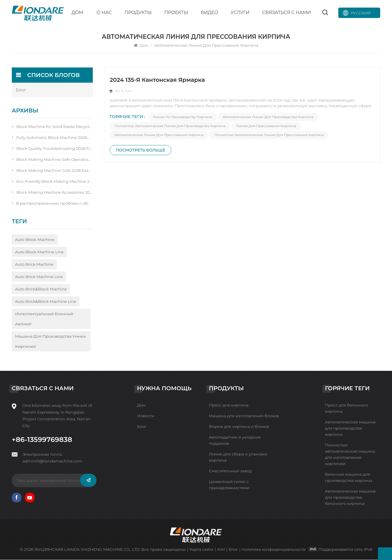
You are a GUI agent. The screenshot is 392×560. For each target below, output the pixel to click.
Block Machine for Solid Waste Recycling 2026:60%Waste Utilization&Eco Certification (52, 127)
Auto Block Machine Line (39, 252)
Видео (209, 13)
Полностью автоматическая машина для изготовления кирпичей (350, 455)
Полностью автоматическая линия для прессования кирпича (269, 136)
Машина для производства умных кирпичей (50, 342)
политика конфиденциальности (274, 550)
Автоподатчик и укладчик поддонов (235, 441)
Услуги (240, 13)
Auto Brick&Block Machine (41, 289)
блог (21, 90)
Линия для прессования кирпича (266, 127)
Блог (142, 427)
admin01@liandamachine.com (52, 461)
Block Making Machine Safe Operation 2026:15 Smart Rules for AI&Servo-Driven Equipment (52, 160)
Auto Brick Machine (34, 265)
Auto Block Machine (35, 240)
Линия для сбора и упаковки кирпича (238, 457)
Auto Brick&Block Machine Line (46, 302)
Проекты (176, 13)
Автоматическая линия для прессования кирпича (159, 136)
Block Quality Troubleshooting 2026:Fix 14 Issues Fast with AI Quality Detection (52, 149)
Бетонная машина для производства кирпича (349, 478)
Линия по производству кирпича (183, 118)
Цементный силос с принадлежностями (229, 485)
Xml (220, 550)
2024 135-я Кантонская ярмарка (157, 80)
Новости (146, 416)
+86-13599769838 (42, 440)
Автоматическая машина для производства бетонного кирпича (350, 498)
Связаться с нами (286, 13)
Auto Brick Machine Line (39, 277)
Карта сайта (201, 550)
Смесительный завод (230, 471)
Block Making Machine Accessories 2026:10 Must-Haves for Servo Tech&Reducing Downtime (52, 193)
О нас (104, 13)
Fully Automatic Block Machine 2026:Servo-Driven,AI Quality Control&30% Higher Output (52, 138)
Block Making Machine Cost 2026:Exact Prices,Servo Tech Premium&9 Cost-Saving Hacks (52, 171)
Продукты (138, 13)
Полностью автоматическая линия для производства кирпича (170, 127)
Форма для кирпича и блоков (239, 427)
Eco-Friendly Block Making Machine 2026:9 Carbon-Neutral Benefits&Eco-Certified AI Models (52, 182)
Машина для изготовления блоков (244, 416)
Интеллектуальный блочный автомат (44, 319)
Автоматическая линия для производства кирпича (268, 118)
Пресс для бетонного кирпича (347, 408)
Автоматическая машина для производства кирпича (350, 428)
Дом (77, 13)
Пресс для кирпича (229, 405)
